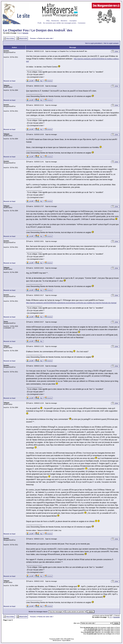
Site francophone (57, 641)
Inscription (73, 21)
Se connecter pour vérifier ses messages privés (60, 23)
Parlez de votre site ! (46, 38)
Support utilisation (66, 641)
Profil (39, 23)
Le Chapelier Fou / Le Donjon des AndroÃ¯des (38, 30)
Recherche (55, 21)
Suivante (25, 33)
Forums (33, 38)
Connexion (82, 23)
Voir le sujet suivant (111, 43)
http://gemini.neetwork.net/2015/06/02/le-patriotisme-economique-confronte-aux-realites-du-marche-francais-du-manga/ (71, 303)
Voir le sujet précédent (93, 43)
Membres (64, 21)
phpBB (58, 639)
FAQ (48, 21)
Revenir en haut (9, 81)
